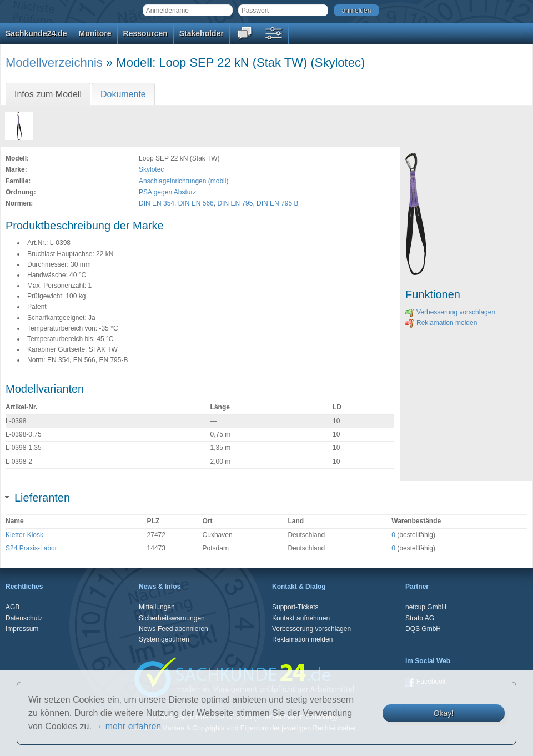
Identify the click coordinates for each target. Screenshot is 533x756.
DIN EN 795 (235, 203)
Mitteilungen (157, 607)
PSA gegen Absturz (167, 192)
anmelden (357, 11)
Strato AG (420, 618)
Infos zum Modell (48, 94)
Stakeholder (202, 33)
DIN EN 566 (196, 203)
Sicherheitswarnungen (172, 618)
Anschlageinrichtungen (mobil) (183, 181)
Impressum (22, 629)
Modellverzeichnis (54, 62)
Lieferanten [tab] (38, 498)
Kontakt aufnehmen (301, 618)
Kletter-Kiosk (24, 535)
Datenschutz (24, 618)
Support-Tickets (295, 607)
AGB (12, 607)
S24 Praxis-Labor (31, 548)
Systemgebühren (164, 639)
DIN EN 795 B (277, 203)
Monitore (95, 33)
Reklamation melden (441, 323)
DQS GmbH (423, 629)
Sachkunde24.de (36, 33)
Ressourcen (145, 33)
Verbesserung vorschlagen (450, 312)
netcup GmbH (426, 607)
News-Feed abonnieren (174, 629)
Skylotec (151, 169)
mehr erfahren (134, 726)
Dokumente (123, 94)
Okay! (444, 713)
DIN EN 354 (157, 203)
